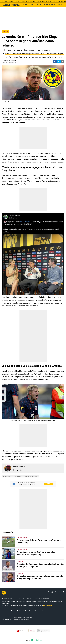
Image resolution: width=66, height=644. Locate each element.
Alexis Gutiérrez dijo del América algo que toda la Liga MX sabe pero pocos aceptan (34, 54)
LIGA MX (39, 5)
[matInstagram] (52, 592)
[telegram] (60, 592)
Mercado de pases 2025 (31, 476)
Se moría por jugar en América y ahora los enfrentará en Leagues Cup (36, 553)
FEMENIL (60, 5)
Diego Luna (18, 476)
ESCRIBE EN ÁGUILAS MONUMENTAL (38, 598)
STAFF (15, 598)
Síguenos (49, 484)
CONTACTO (22, 598)
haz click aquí (47, 606)
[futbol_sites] (7, 619)
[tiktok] (63, 592)
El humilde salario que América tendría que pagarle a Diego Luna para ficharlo (40, 577)
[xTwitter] (56, 592)
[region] (33, 15)
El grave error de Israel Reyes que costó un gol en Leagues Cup (39, 542)
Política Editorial (38, 611)
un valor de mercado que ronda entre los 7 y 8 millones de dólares (27, 374)
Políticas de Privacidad (24, 611)
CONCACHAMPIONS (49, 5)
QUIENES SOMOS (7, 598)
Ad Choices (47, 611)
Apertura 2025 (7, 476)
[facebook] (48, 592)
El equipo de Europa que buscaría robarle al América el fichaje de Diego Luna (40, 565)
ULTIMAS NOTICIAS (29, 5)
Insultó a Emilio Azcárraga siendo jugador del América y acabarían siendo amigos (33, 57)
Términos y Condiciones (9, 611)
